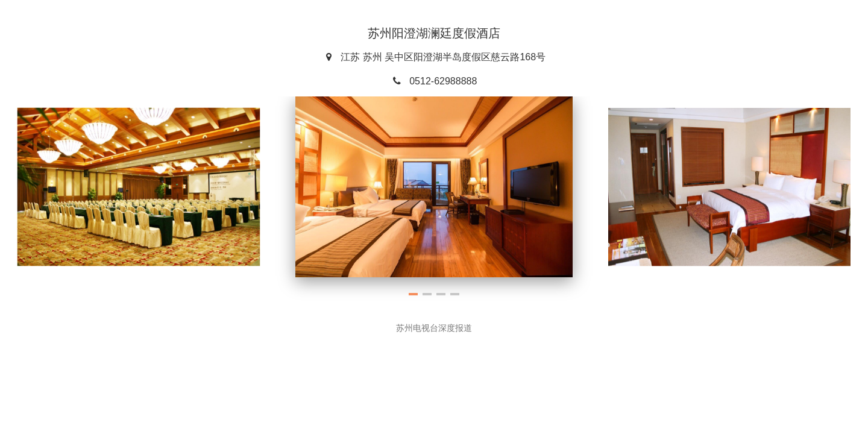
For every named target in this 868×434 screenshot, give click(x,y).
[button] (413, 294)
